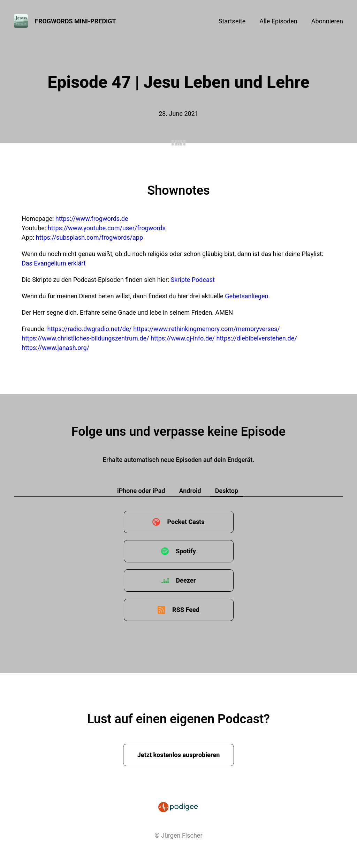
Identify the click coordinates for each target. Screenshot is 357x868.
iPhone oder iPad (141, 491)
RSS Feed (186, 610)
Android (190, 491)
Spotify (186, 551)
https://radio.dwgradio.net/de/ (90, 329)
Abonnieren (327, 21)
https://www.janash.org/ (55, 348)
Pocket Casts (186, 522)
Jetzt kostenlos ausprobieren (179, 755)
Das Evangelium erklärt (54, 263)
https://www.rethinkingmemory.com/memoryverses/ (207, 329)
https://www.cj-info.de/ (183, 338)
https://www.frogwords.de (92, 219)
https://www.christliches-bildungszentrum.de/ (85, 338)
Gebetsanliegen (246, 296)
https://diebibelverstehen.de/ (257, 338)
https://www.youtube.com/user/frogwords (107, 228)
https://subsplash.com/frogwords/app (89, 237)
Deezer (186, 580)
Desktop (227, 491)
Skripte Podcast (193, 280)
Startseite (232, 21)
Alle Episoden (278, 21)
